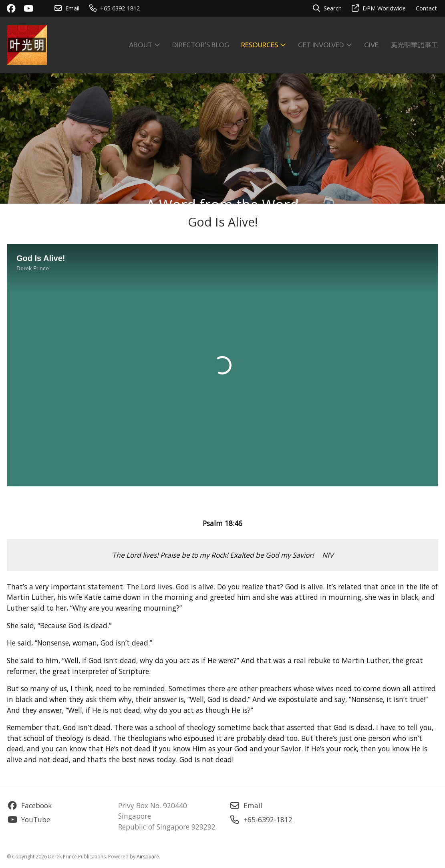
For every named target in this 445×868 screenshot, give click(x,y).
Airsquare (148, 857)
